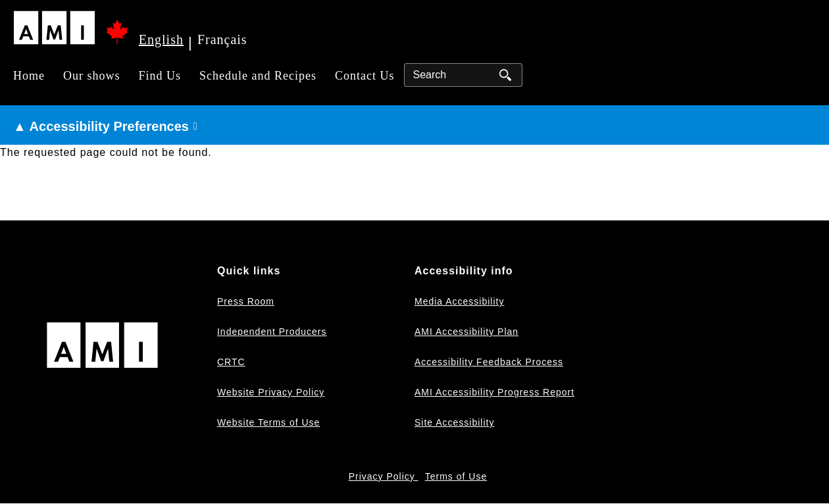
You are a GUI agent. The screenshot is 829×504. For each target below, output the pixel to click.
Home (29, 76)
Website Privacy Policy (271, 392)
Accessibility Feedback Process (489, 362)
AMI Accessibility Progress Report (494, 392)
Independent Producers (272, 332)
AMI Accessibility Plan (466, 332)
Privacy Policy (384, 476)
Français (222, 39)
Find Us (160, 76)
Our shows (92, 76)
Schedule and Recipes (258, 76)
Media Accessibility (460, 301)
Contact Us (365, 76)
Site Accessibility (454, 422)
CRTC (231, 362)
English (161, 39)
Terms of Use (456, 476)
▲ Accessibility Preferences (101, 126)
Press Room (246, 301)
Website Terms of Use (268, 422)
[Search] (463, 75)
